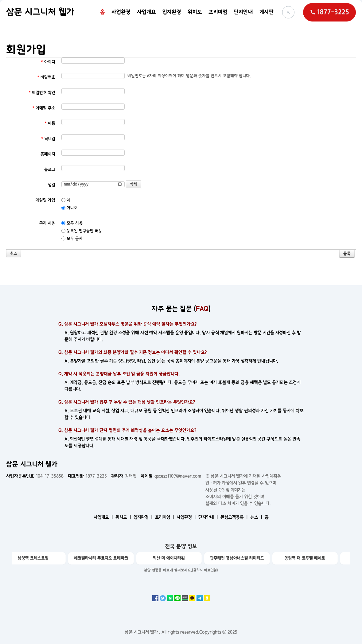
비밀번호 (46, 77)
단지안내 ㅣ (209, 517)
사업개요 (146, 12)
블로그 (50, 169)
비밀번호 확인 (42, 93)
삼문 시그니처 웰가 (40, 12)
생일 (52, 185)
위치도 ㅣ (124, 517)
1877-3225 (87, 476)
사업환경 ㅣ (187, 517)
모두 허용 (72, 223)
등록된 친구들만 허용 (82, 231)
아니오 (69, 208)
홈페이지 (48, 154)
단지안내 (243, 12)
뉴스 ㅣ (257, 517)
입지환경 (172, 12)
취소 (14, 254)
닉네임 (48, 139)
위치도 (195, 12)
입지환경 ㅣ (144, 517)
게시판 (267, 12)
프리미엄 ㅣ (165, 517)
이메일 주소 (44, 108)
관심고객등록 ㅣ (235, 517)
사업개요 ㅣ (104, 517)
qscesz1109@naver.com (171, 476)
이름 (50, 123)
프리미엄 (218, 12)
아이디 (48, 62)
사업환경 (121, 12)
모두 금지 (72, 238)
